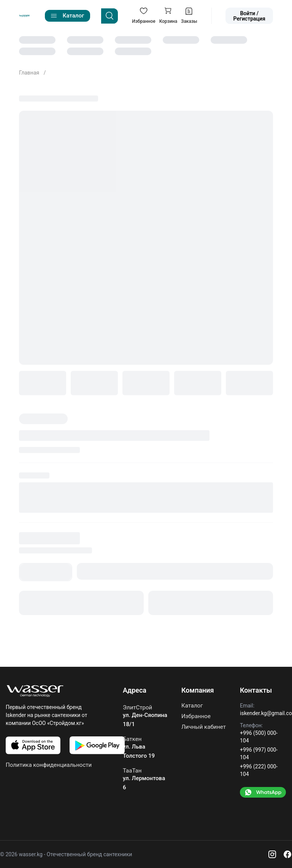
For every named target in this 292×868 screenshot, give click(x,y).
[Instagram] (272, 854)
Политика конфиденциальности (49, 765)
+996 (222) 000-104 (259, 770)
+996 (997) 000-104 (259, 754)
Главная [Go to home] (30, 73)
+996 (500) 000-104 (259, 737)
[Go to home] (25, 16)
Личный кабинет (204, 727)
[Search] (109, 16)
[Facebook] (287, 854)
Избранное (196, 716)
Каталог (192, 706)
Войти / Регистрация (249, 16)
